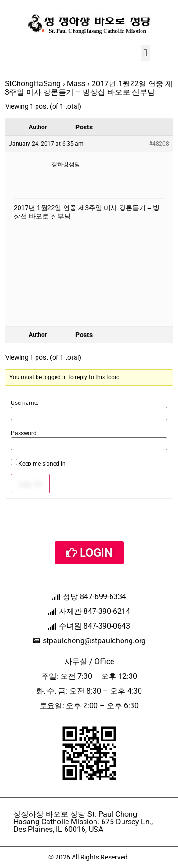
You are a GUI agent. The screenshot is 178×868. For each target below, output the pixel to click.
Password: (24, 433)
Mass (76, 84)
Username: (25, 403)
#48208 (159, 144)
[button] (145, 53)
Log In (30, 484)
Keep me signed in (42, 464)
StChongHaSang (33, 84)
